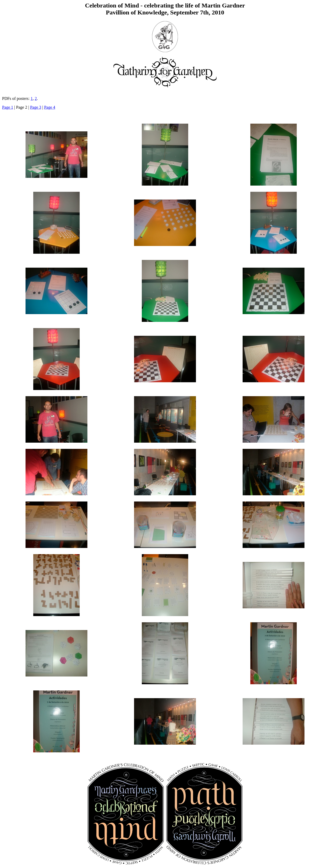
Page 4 (50, 107)
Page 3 (36, 107)
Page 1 (8, 107)
